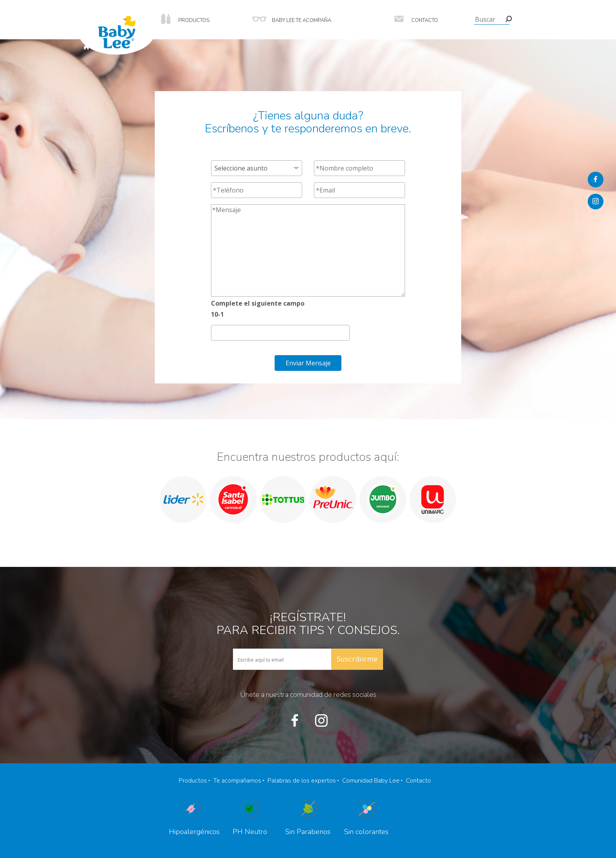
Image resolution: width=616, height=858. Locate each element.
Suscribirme (357, 659)
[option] (183, 500)
